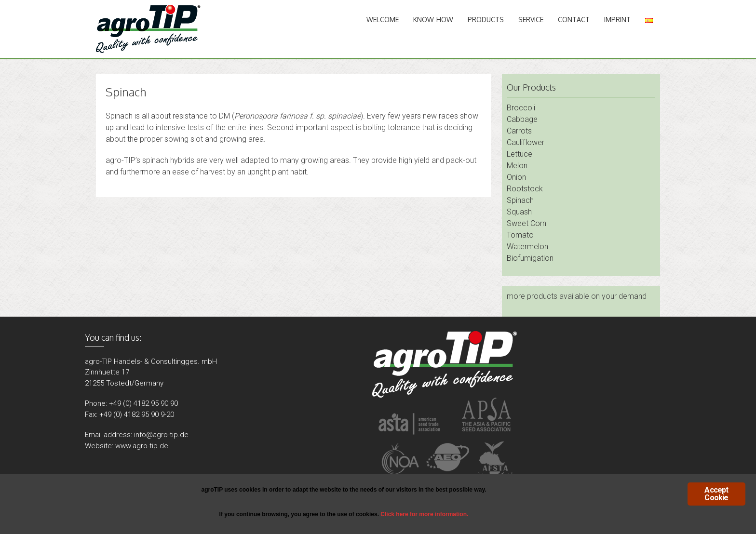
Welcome (383, 20)
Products (486, 20)
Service (531, 20)
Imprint (617, 20)
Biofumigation (530, 258)
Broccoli (521, 108)
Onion (516, 177)
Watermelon (527, 247)
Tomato (520, 235)
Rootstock (525, 189)
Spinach (520, 200)
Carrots (519, 131)
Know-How (433, 20)
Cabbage (522, 119)
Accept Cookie (716, 494)
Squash (519, 212)
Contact (574, 20)
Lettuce (520, 154)
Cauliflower (526, 142)
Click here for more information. (424, 514)
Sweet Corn (526, 223)
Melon (517, 166)
